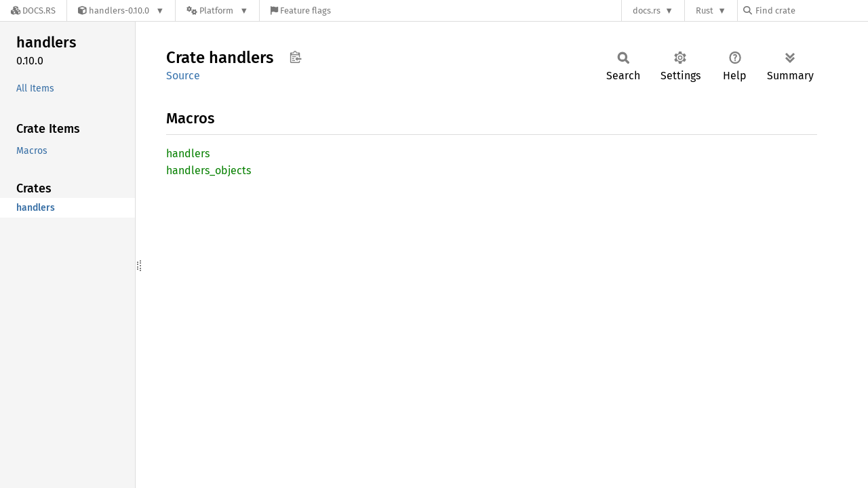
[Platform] (217, 11)
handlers (188, 154)
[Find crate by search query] (811, 11)
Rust (705, 11)
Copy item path (295, 57)
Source (183, 76)
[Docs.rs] (33, 11)
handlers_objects (209, 170)
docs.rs (647, 11)
